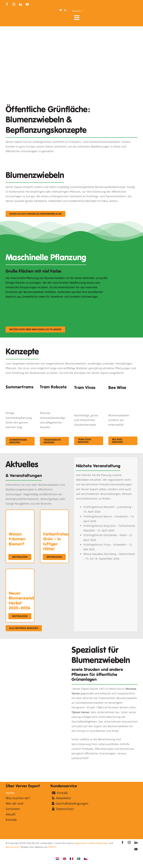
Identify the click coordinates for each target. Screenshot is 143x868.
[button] (65, 10)
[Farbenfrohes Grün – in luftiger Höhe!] (54, 512)
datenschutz (12, 847)
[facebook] (7, 4)
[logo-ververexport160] (13, 19)
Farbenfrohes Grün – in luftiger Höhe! (56, 541)
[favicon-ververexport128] (125, 765)
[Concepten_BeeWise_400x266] (123, 394)
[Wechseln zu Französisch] (71, 858)
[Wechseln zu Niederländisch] (57, 858)
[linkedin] (20, 4)
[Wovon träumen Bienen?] (20, 512)
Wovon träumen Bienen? (17, 539)
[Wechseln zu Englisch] (64, 858)
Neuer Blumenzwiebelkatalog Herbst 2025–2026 (31, 601)
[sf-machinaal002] (58, 304)
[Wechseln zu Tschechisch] (86, 858)
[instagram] (14, 4)
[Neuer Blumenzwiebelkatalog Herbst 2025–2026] (20, 571)
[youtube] (27, 4)
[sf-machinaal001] (22, 304)
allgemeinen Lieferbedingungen (91, 843)
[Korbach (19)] (89, 394)
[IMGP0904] (54, 393)
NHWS (52, 847)
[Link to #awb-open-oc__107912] (104, 18)
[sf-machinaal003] (94, 304)
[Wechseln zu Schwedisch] (79, 858)
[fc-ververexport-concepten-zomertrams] (20, 393)
